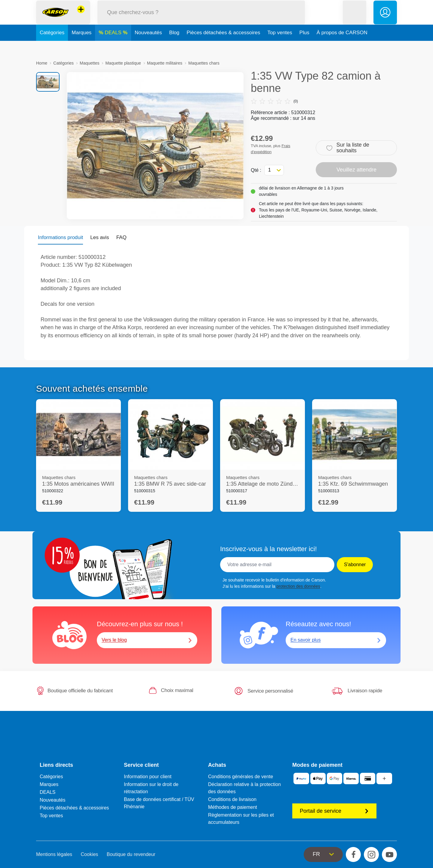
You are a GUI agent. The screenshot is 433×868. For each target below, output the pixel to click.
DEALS (114, 46)
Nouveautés (148, 46)
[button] (355, 19)
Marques (81, 46)
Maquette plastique (123, 63)
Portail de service (334, 811)
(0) (274, 101)
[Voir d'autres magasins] (81, 16)
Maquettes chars (204, 63)
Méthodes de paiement (233, 807)
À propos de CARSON (342, 46)
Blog (174, 46)
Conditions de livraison (232, 799)
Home (42, 63)
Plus (304, 46)
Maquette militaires (165, 63)
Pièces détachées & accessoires (224, 46)
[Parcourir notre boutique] (201, 19)
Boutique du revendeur (131, 854)
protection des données (298, 586)
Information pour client (148, 777)
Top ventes (280, 46)
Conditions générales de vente (241, 777)
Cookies (90, 854)
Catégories (52, 46)
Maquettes (89, 63)
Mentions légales (54, 854)
